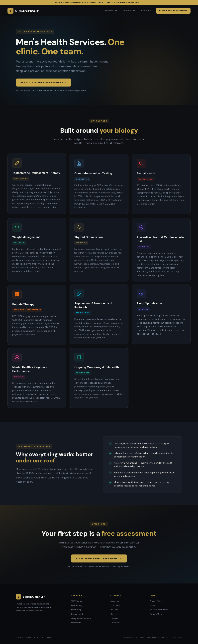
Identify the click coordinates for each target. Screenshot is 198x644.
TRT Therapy (77, 601)
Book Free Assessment (173, 11)
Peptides (111, 11)
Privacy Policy (156, 601)
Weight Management (81, 618)
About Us (115, 601)
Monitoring (76, 610)
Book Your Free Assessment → (44, 83)
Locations (128, 11)
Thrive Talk (115, 623)
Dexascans (146, 11)
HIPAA (152, 605)
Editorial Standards (159, 610)
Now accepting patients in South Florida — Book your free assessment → (99, 3)
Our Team (115, 605)
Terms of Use (156, 614)
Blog (113, 614)
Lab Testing (77, 605)
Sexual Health (78, 614)
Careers (114, 618)
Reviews (114, 610)
